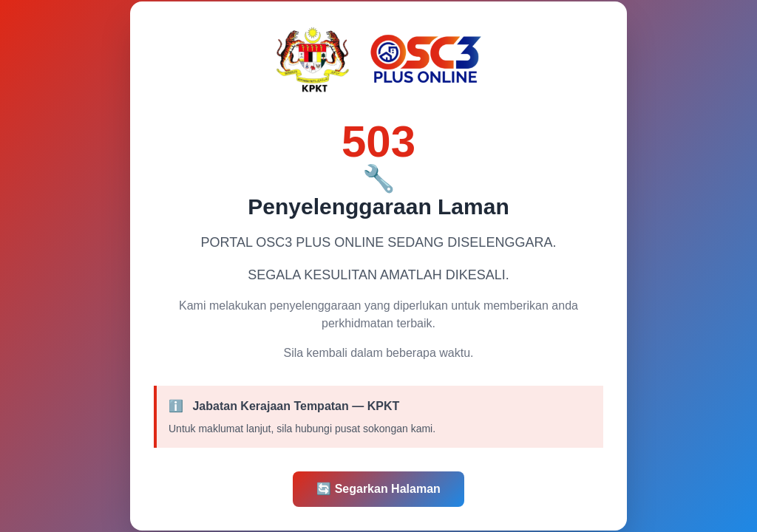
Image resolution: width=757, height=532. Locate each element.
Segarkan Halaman (378, 489)
